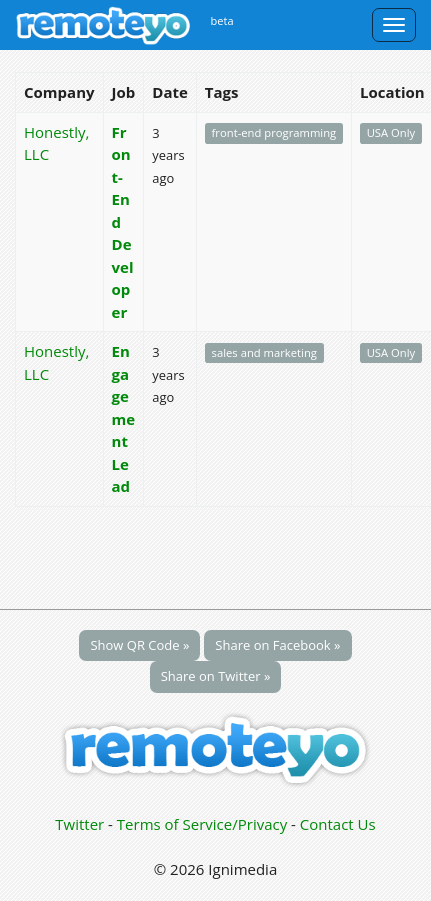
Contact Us (338, 824)
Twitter (79, 824)
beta (222, 20)
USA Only (391, 133)
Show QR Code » (139, 645)
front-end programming (274, 133)
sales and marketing (264, 352)
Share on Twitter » (216, 676)
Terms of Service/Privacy (202, 824)
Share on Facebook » (277, 645)
